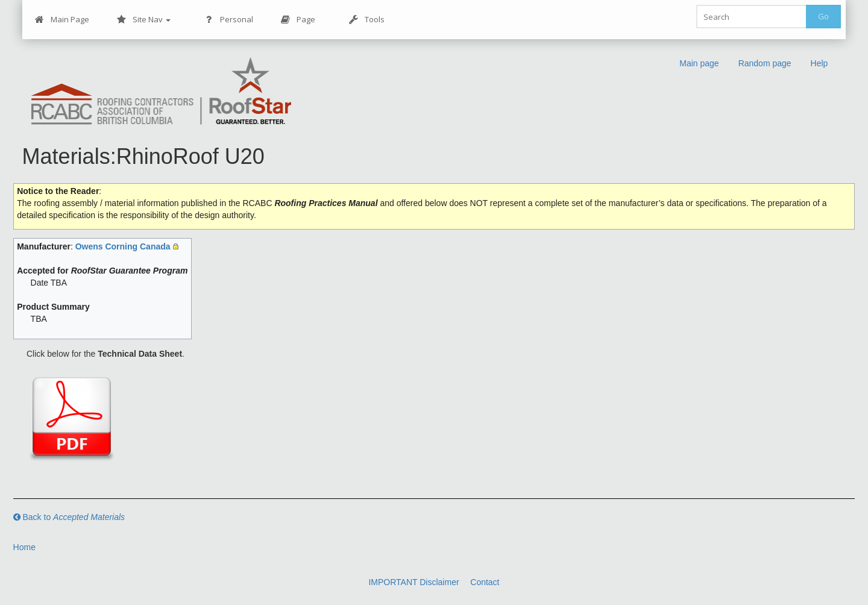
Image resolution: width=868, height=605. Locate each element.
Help (819, 63)
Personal (229, 20)
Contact (485, 582)
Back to (69, 517)
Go (823, 16)
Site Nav (144, 20)
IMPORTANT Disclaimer (414, 582)
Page (298, 20)
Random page (765, 63)
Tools (367, 20)
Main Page (62, 20)
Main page (699, 63)
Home (24, 547)
